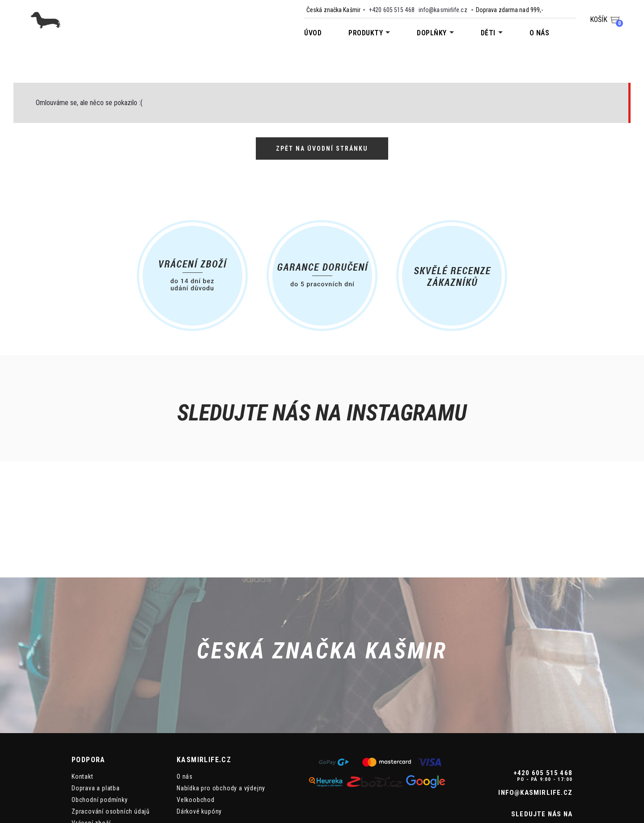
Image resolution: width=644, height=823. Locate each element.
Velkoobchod (196, 729)
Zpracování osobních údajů (111, 741)
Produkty (366, 33)
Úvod (313, 33)
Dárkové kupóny (199, 741)
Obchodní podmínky (100, 729)
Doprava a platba (96, 717)
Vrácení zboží (91, 752)
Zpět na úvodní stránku (322, 148)
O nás (540, 33)
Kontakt (83, 706)
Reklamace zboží (96, 764)
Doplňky (432, 33)
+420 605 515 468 (392, 10)
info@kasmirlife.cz (443, 10)
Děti (488, 33)
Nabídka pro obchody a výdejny (221, 717)
